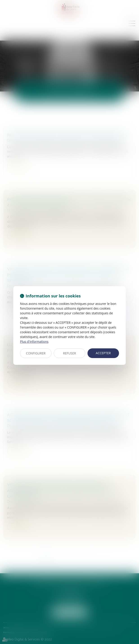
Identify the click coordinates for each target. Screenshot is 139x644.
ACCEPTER (103, 353)
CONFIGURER (36, 353)
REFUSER (69, 353)
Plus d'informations (34, 341)
